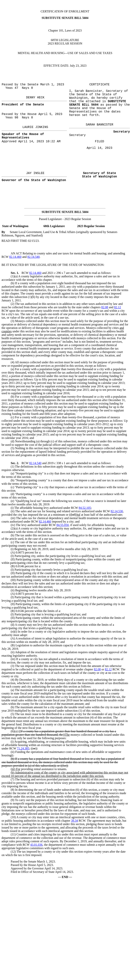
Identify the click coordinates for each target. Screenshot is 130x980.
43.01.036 (36, 845)
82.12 (118, 307)
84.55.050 (63, 525)
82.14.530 (117, 511)
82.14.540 (33, 257)
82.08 (105, 307)
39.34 (74, 821)
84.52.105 (85, 508)
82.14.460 (15, 257)
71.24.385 (23, 748)
